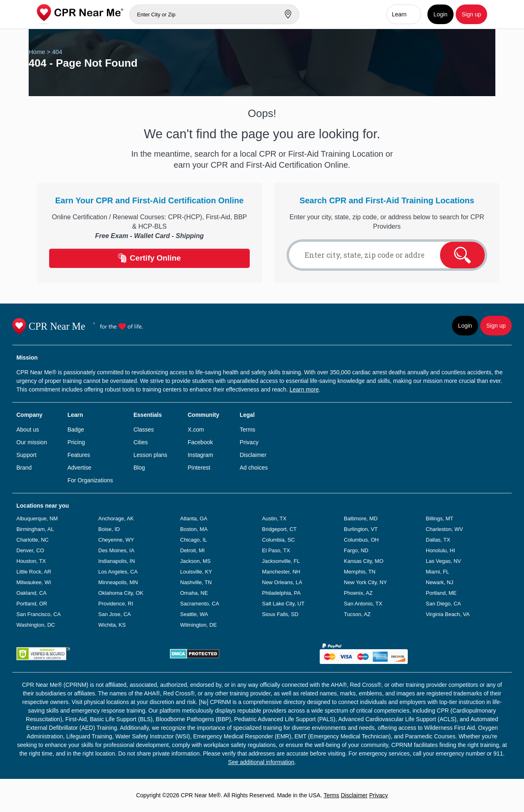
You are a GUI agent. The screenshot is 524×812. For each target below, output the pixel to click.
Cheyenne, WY (116, 540)
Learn (399, 14)
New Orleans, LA (282, 582)
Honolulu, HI (440, 550)
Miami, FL (437, 572)
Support (26, 455)
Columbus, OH (361, 540)
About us (28, 430)
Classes (144, 430)
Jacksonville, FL (281, 561)
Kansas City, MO (364, 561)
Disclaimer (253, 455)
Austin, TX (274, 518)
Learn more (304, 389)
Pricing (76, 442)
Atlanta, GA (194, 518)
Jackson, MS (195, 561)
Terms (247, 430)
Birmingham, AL (35, 529)
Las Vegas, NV (443, 561)
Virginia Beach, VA (448, 614)
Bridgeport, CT (279, 529)
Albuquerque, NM (37, 518)
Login (440, 14)
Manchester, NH (281, 572)
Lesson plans (150, 455)
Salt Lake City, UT (283, 604)
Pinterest (199, 468)
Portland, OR (32, 604)
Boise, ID (109, 529)
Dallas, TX (438, 540)
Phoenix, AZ (358, 593)
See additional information (261, 762)
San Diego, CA (443, 604)
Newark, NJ (439, 582)
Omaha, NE (194, 593)
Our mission (32, 442)
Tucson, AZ (357, 614)
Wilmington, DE (199, 625)
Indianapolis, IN (117, 561)
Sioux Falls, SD (280, 614)
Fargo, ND (356, 550)
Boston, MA (194, 529)
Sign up (471, 14)
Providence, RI (116, 604)
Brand (24, 468)
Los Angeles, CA (118, 572)
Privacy (249, 442)
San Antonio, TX (363, 604)
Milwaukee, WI (34, 582)
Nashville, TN (196, 582)
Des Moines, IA (116, 550)
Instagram (200, 455)
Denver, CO (30, 550)
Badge (76, 430)
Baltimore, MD (361, 518)
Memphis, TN (360, 572)
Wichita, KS (112, 625)
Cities (141, 442)
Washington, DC (36, 625)
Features (79, 455)
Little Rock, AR (34, 572)
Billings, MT (439, 518)
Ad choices (253, 468)
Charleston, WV (444, 529)
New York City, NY (365, 582)
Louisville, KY (196, 572)
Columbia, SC (278, 540)
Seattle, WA (194, 614)
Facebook (200, 442)
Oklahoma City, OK (121, 593)
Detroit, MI (192, 550)
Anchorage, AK (116, 518)
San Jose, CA (115, 614)
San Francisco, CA (38, 614)
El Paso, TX (276, 550)
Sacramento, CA (200, 604)
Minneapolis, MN (118, 582)
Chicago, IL (194, 540)
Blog (139, 468)
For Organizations (90, 480)
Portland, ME (441, 593)
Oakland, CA (32, 593)
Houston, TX (31, 561)
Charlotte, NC (33, 540)
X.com (196, 430)
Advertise (79, 468)
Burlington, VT (361, 529)
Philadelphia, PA (281, 593)
